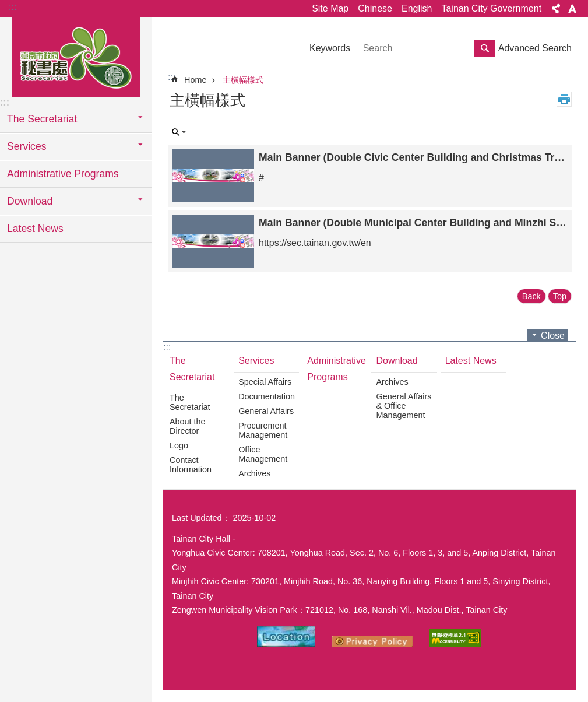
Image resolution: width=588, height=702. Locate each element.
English (417, 8)
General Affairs (266, 411)
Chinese (375, 8)
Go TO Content (6, 6)
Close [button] (553, 336)
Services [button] (27, 146)
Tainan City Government (491, 8)
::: (13, 7)
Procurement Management (263, 430)
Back (531, 296)
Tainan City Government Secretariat (76, 57)
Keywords (330, 48)
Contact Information (191, 465)
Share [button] (556, 9)
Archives (254, 473)
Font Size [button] (572, 9)
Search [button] (485, 48)
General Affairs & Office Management (404, 406)
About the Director (188, 426)
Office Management (263, 454)
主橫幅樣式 (243, 80)
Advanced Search (535, 48)
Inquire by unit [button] (179, 132)
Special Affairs (265, 382)
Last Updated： (201, 518)
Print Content (564, 99)
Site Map (330, 8)
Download (397, 361)
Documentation (267, 396)
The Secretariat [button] (42, 119)
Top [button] (560, 296)
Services (256, 361)
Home (195, 80)
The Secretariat (192, 368)
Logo (179, 445)
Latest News (35, 229)
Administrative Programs (63, 174)
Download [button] (30, 201)
